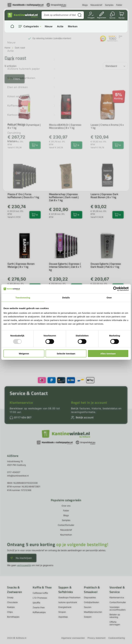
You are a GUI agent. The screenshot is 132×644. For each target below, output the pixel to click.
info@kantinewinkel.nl (18, 476)
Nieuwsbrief (96, 5)
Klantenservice (21, 403)
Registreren (102, 18)
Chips (10, 612)
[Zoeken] (80, 15)
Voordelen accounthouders (117, 608)
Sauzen (88, 607)
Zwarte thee (39, 607)
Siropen (62, 612)
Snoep (10, 597)
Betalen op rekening (115, 616)
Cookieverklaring (117, 638)
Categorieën (31, 26)
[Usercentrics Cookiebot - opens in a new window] (115, 289)
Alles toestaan (108, 354)
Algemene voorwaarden (73, 638)
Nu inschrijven (24, 558)
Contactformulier (66, 525)
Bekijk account (85, 417)
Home (7, 48)
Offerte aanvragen (115, 623)
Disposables (90, 597)
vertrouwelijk (24, 565)
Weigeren (24, 354)
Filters (17, 79)
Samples (109, 5)
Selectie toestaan (66, 354)
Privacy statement (97, 638)
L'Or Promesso (40, 598)
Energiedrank (65, 607)
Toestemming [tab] (23, 297)
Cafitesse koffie (40, 593)
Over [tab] (109, 297)
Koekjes (11, 607)
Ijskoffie (36, 603)
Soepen (88, 617)
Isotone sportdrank (68, 602)
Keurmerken (66, 535)
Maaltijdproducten (93, 612)
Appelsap (63, 617)
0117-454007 (14, 472)
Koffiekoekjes (39, 612)
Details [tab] (66, 297)
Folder (119, 5)
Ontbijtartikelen (91, 602)
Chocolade (12, 602)
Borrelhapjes (13, 617)
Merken (73, 26)
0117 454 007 (23, 417)
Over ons (66, 506)
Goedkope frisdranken (69, 597)
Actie (60, 26)
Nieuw (49, 26)
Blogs (85, 5)
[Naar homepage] (12, 26)
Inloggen (91, 18)
